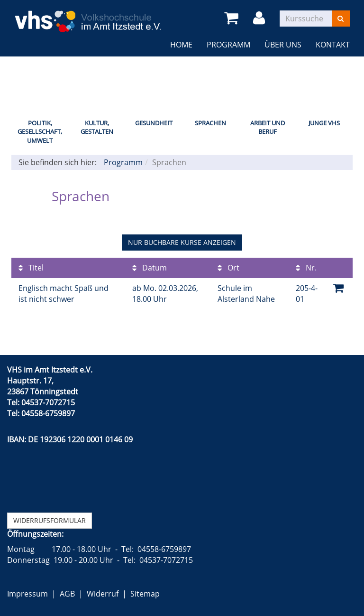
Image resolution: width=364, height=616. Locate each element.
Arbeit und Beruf (268, 127)
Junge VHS (324, 123)
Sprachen (210, 123)
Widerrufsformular (50, 520)
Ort (228, 268)
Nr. (306, 268)
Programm (228, 45)
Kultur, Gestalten (97, 127)
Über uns (283, 45)
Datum (150, 268)
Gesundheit (154, 123)
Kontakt (333, 45)
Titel (31, 268)
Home (181, 45)
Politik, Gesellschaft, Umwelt (40, 132)
